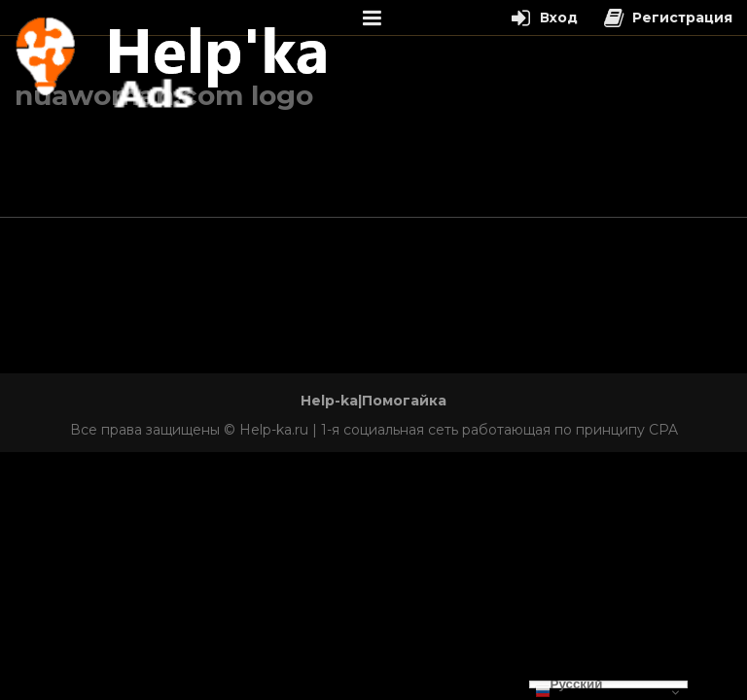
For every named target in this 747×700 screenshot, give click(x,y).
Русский (569, 684)
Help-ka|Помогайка (373, 401)
